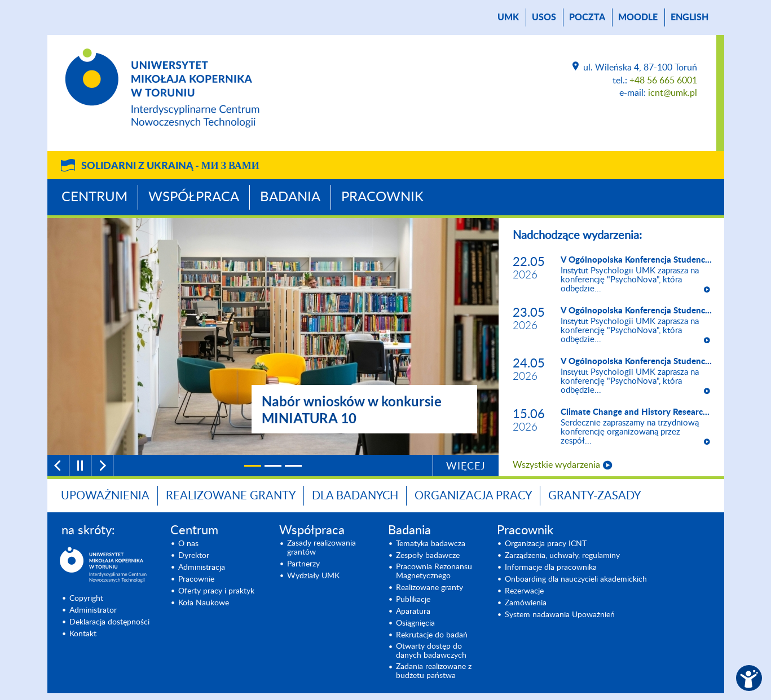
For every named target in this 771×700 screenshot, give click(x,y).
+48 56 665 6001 (663, 81)
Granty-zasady (594, 496)
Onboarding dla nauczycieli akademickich (576, 579)
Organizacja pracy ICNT (546, 544)
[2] (273, 466)
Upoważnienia (105, 496)
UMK (508, 17)
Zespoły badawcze (428, 556)
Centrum (94, 197)
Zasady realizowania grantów (321, 548)
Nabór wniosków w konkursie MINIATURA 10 (352, 409)
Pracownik (382, 197)
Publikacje (413, 600)
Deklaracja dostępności (109, 622)
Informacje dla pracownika (551, 568)
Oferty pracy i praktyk (216, 591)
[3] (293, 466)
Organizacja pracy (473, 496)
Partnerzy (303, 564)
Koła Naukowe (204, 603)
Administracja (202, 568)
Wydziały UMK (313, 576)
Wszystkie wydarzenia (556, 465)
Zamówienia (526, 603)
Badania (290, 197)
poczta (587, 17)
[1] (253, 466)
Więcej (466, 467)
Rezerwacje (524, 591)
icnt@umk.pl (673, 93)
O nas (188, 544)
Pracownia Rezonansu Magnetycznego (434, 571)
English (690, 17)
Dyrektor (194, 556)
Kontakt (83, 634)
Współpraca (194, 197)
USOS (544, 17)
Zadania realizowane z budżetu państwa (434, 671)
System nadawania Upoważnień (560, 615)
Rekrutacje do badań (432, 635)
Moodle (638, 17)
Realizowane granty (231, 496)
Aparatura (413, 612)
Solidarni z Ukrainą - (170, 166)
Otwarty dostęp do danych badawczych (431, 651)
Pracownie (196, 579)
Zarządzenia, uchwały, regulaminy (562, 556)
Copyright (86, 599)
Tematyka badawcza (431, 544)
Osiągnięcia (415, 623)
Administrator (93, 610)
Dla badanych (355, 496)
